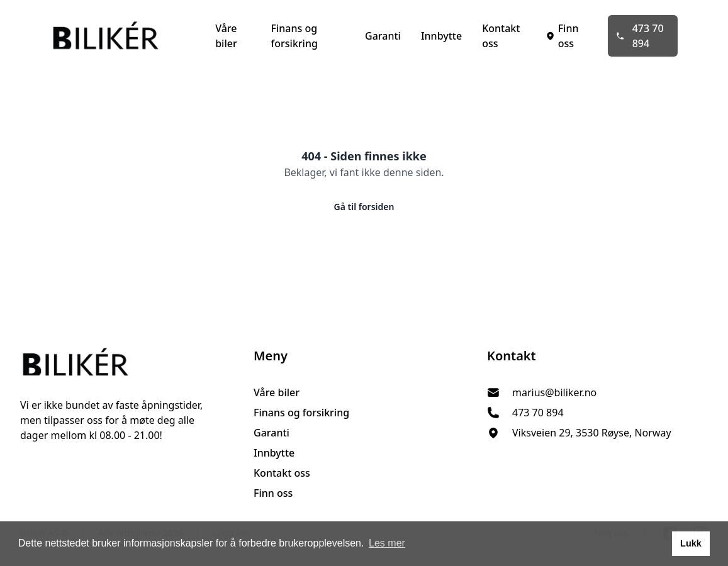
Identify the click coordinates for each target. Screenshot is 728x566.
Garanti (383, 36)
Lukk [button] (691, 543)
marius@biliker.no (554, 392)
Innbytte (441, 36)
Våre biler (226, 36)
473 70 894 (640, 36)
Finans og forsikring (294, 36)
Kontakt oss (501, 36)
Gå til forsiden (364, 207)
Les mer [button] (387, 543)
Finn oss (562, 36)
